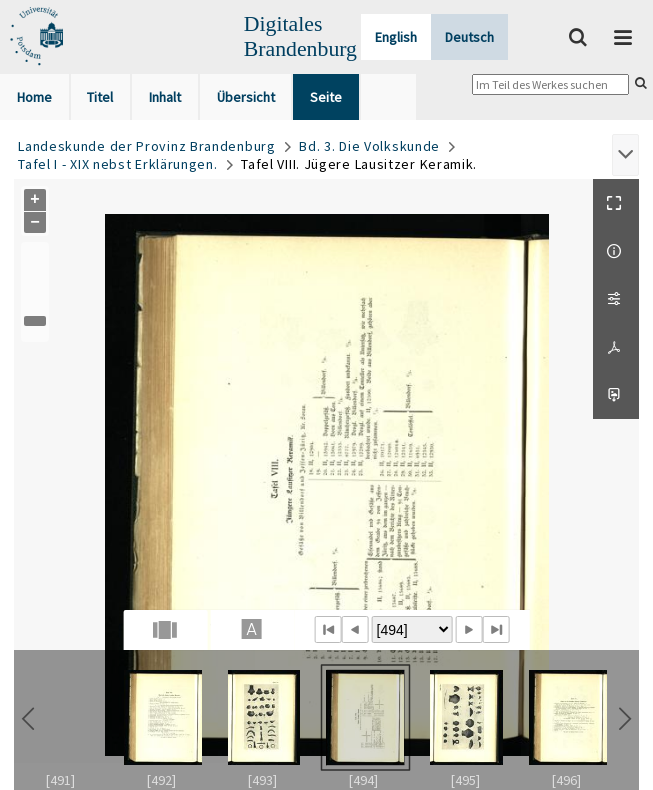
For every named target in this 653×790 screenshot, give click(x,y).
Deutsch (469, 37)
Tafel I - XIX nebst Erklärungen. (117, 164)
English (396, 37)
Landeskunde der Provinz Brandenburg (147, 146)
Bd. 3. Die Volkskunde (369, 146)
